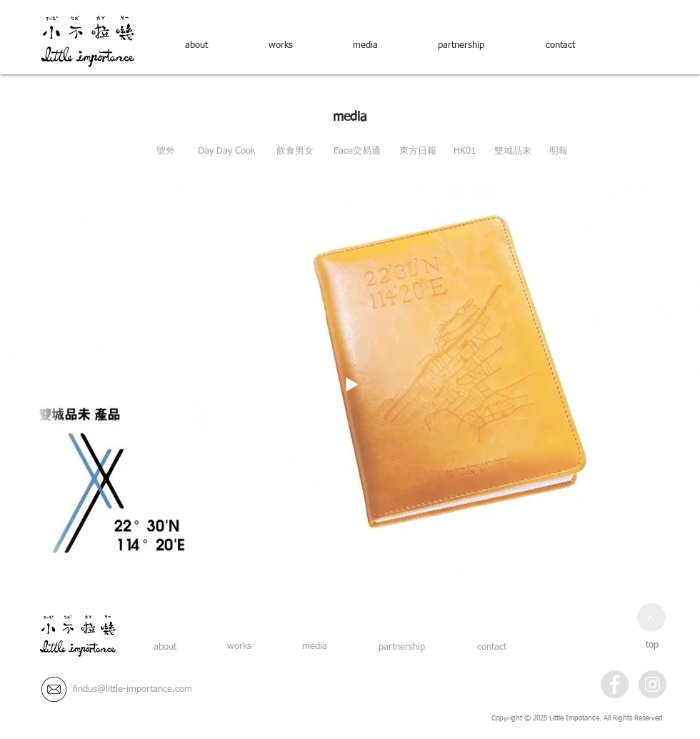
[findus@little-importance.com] (132, 690)
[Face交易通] (357, 152)
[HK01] (465, 152)
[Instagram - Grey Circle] (652, 684)
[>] (651, 618)
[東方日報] (418, 152)
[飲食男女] (295, 152)
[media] (365, 46)
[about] (196, 46)
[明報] (558, 152)
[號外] (166, 152)
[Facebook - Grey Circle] (615, 684)
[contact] (560, 46)
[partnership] (461, 46)
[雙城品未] (512, 152)
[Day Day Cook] (226, 152)
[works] (281, 46)
